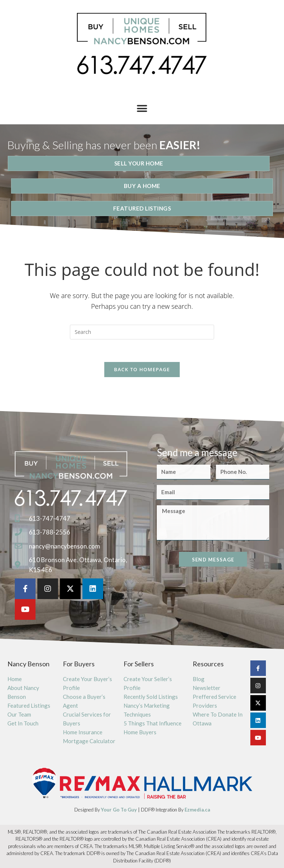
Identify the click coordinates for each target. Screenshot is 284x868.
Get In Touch (23, 723)
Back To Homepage (142, 369)
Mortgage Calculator (89, 741)
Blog (199, 679)
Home (15, 679)
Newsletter (207, 688)
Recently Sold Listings (151, 697)
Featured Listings (29, 705)
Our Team (19, 714)
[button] (142, 108)
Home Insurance (83, 732)
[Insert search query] (142, 332)
